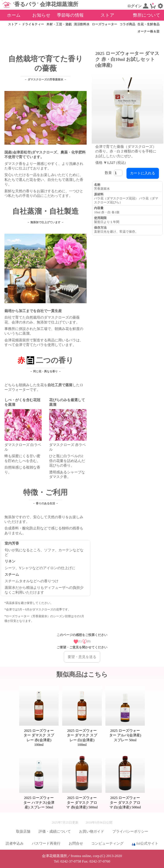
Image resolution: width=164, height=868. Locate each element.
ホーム (14, 15)
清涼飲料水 (82, 24)
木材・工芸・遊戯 (59, 24)
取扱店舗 (23, 831)
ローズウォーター (105, 24)
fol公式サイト (145, 844)
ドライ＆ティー (33, 24)
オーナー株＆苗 (149, 31)
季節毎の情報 (70, 15)
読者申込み (15, 843)
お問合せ (76, 843)
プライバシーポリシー (130, 831)
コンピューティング (107, 843)
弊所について (147, 15)
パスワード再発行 (46, 843)
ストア (108, 15)
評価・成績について (55, 831)
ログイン (138, 6)
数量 (114, 173)
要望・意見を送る (82, 657)
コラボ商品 (127, 24)
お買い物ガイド (92, 831)
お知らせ (41, 15)
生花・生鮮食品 (149, 24)
